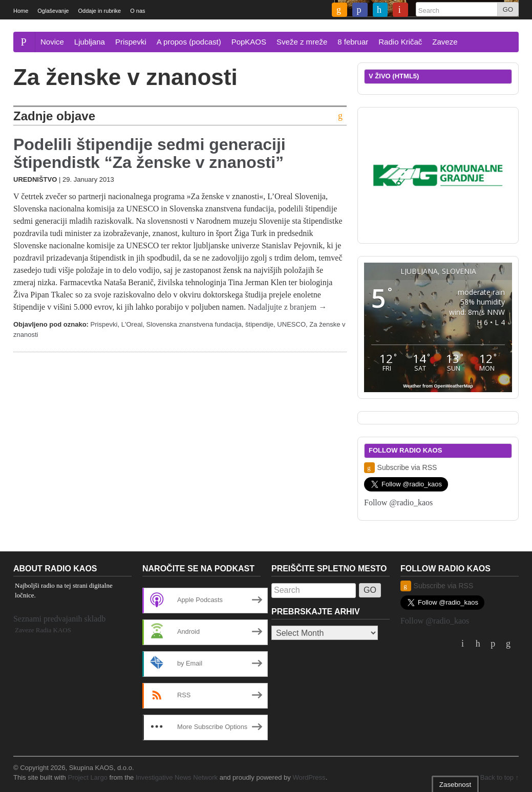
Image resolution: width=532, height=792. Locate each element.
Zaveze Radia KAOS (43, 630)
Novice (52, 42)
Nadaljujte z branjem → (287, 307)
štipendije (259, 324)
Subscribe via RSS (400, 468)
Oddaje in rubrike (99, 11)
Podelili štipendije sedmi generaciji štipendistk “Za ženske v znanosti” (150, 153)
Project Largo (88, 777)
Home (21, 11)
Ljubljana (90, 42)
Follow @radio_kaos (398, 502)
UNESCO (291, 324)
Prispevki (131, 42)
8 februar (353, 42)
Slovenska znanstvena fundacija (194, 324)
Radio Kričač (400, 42)
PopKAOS (249, 42)
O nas (137, 11)
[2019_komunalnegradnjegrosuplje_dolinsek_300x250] (438, 174)
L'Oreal (132, 324)
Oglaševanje (53, 11)
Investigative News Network (177, 777)
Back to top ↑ (499, 777)
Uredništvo (35, 179)
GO (508, 9)
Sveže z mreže (302, 42)
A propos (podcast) (189, 42)
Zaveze (445, 42)
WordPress (309, 777)
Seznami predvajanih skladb (59, 619)
